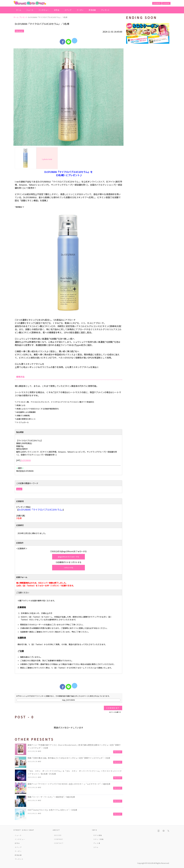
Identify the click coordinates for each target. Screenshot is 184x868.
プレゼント (105, 10)
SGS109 (58, 835)
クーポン (80, 10)
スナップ (68, 10)
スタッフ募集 (99, 839)
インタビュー (44, 10)
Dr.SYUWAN (26, 460)
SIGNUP (157, 3)
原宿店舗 (92, 10)
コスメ (19, 489)
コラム (96, 847)
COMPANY (59, 839)
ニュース (30, 10)
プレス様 (97, 843)
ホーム (19, 10)
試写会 (57, 10)
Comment (113, 708)
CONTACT (59, 843)
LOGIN (166, 3)
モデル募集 (98, 835)
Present (19, 31)
